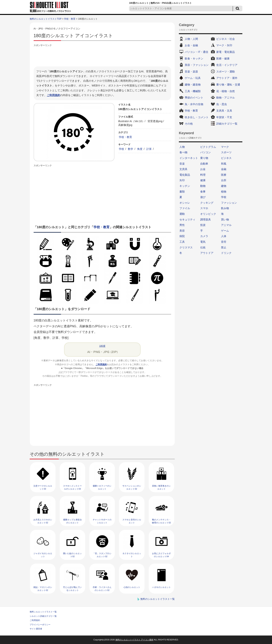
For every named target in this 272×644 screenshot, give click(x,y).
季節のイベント (194, 98)
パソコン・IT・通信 (196, 52)
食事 (203, 192)
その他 (189, 124)
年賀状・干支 (224, 117)
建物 (224, 186)
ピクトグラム (208, 147)
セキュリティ (187, 220)
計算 (149, 149)
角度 (140, 149)
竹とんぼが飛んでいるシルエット (72, 589)
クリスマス (186, 247)
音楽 (182, 164)
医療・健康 (223, 59)
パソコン (206, 152)
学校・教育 (70, 19)
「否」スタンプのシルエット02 (102, 555)
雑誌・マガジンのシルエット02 (43, 589)
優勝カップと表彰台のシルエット (72, 521)
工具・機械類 (193, 91)
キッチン (185, 186)
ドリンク (226, 253)
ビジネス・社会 (226, 39)
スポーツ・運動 (226, 72)
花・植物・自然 (226, 91)
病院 (182, 236)
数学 (131, 149)
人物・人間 (191, 39)
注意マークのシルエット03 (43, 487)
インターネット (189, 158)
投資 (203, 225)
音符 (224, 242)
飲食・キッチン (194, 59)
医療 (224, 175)
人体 (224, 236)
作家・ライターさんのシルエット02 (102, 589)
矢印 (182, 180)
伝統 (203, 247)
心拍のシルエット (132, 587)
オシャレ (185, 203)
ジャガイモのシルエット (43, 555)
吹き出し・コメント (197, 117)
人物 (182, 147)
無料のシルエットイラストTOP (46, 19)
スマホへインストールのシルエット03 (72, 487)
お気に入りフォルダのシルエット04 (161, 555)
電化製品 (185, 175)
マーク (225, 147)
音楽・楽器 (191, 72)
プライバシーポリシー (40, 625)
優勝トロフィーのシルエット (102, 487)
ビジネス (226, 158)
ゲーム (225, 231)
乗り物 (204, 158)
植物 (224, 192)
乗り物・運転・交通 (228, 85)
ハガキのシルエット (161, 587)
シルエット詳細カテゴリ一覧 (43, 616)
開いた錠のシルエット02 (72, 555)
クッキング (207, 203)
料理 (203, 175)
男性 (182, 225)
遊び (203, 197)
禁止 (224, 247)
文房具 (183, 169)
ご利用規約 (53, 95)
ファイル (185, 208)
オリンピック (208, 214)
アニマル (226, 225)
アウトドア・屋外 (227, 78)
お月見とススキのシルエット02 (43, 521)
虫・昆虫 (222, 104)
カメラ (204, 236)
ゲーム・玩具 (193, 78)
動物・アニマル (226, 98)
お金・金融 (191, 45)
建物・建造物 (193, 85)
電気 (203, 242)
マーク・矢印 (224, 45)
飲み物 (225, 208)
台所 (224, 180)
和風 (224, 164)
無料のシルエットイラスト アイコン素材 (134, 640)
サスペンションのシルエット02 (132, 487)
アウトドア (207, 253)
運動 (182, 214)
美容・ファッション (197, 65)
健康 (203, 180)
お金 (203, 169)
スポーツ (226, 152)
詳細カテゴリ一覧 (227, 124)
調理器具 (206, 220)
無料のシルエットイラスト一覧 (158, 599)
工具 (182, 242)
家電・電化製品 (226, 52)
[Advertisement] (102, 56)
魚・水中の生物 (194, 104)
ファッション (229, 203)
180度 (102, 346)
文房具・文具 (224, 111)
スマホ (204, 208)
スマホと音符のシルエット (132, 521)
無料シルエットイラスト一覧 (43, 612)
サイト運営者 (36, 629)
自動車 (204, 164)
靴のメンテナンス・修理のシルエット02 (161, 521)
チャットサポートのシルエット (102, 521)
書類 (182, 192)
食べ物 (183, 152)
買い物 (225, 220)
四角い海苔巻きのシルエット (161, 487)
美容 (182, 231)
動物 (203, 186)
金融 (224, 169)
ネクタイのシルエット (132, 555)
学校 (121, 149)
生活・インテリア (227, 65)
